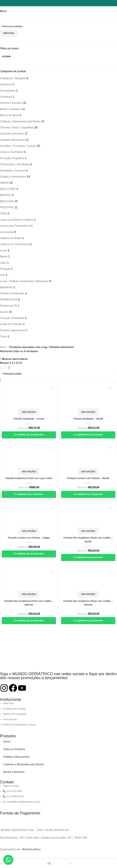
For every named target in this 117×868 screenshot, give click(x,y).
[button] (8, 860)
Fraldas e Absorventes (16, 757)
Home (7, 742)
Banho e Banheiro (14, 772)
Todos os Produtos (14, 749)
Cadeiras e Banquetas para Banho (24, 764)
